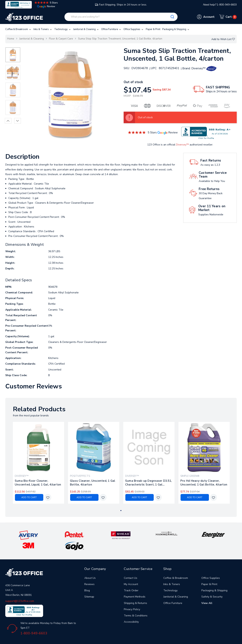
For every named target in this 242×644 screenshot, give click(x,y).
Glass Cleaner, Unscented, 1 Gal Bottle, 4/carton (93, 483)
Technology (63, 29)
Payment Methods (135, 585)
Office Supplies (134, 29)
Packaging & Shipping (176, 29)
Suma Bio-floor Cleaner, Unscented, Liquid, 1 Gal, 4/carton (38, 483)
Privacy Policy (132, 598)
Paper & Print (153, 29)
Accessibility (131, 610)
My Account (131, 573)
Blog (87, 579)
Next (17, 121)
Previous (8, 121)
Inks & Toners (43, 29)
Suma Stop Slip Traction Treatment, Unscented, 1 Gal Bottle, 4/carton (120, 39)
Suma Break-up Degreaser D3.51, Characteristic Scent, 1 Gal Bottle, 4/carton (149, 483)
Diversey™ (182, 145)
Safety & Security (212, 585)
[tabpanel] (38, 463)
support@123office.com (20, 589)
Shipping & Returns (135, 592)
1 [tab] (121, 511)
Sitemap (89, 585)
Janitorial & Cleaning (86, 29)
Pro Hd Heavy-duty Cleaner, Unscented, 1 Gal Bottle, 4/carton (204, 483)
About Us (90, 566)
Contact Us (131, 566)
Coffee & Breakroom (18, 29)
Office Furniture (111, 29)
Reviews (89, 573)
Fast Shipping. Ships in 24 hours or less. (121, 5)
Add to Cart (29, 497)
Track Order (131, 579)
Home (11, 39)
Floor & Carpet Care (61, 39)
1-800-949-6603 (34, 622)
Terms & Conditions (136, 604)
